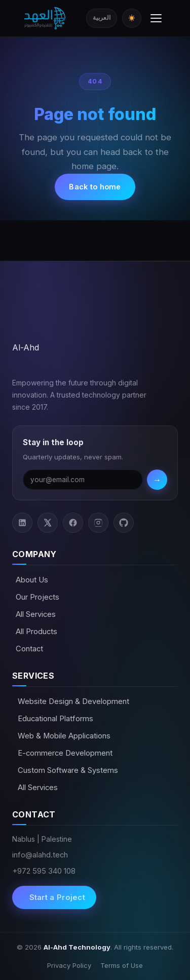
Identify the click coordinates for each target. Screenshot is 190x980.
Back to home (95, 187)
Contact (29, 649)
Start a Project (56, 897)
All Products (36, 632)
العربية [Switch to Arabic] (102, 18)
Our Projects (37, 597)
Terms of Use (122, 965)
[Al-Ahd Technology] (45, 18)
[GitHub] (124, 523)
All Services (36, 614)
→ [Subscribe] (157, 480)
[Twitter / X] (48, 523)
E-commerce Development (64, 753)
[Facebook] (73, 523)
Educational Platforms (54, 719)
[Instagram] (98, 523)
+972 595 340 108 (44, 871)
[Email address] (83, 480)
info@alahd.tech (40, 855)
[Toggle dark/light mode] (132, 18)
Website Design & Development (72, 701)
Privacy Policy (69, 965)
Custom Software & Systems (67, 770)
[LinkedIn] (22, 523)
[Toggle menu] (156, 18)
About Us (32, 580)
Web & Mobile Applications (63, 736)
